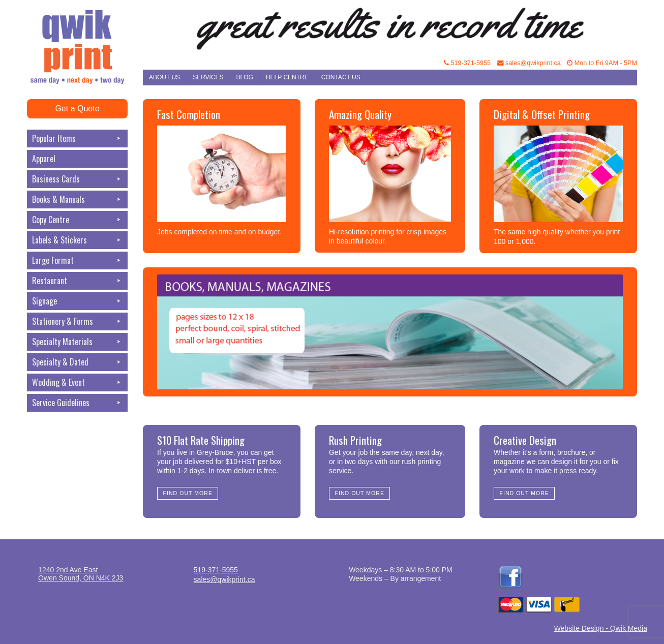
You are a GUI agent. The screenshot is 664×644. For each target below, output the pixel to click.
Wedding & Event (77, 382)
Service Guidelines (77, 403)
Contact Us (341, 77)
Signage (77, 301)
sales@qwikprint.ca (529, 63)
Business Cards (77, 179)
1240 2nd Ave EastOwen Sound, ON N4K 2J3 (81, 574)
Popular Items (77, 139)
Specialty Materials (77, 342)
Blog (245, 77)
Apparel (44, 159)
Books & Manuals (77, 200)
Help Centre (287, 77)
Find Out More (188, 493)
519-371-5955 (467, 63)
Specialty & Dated (77, 362)
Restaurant (77, 281)
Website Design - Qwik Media (601, 628)
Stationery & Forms (77, 321)
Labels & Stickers (77, 240)
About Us (164, 77)
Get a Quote (77, 109)
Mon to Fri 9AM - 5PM (602, 63)
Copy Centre (77, 220)
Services (208, 77)
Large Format (77, 260)
